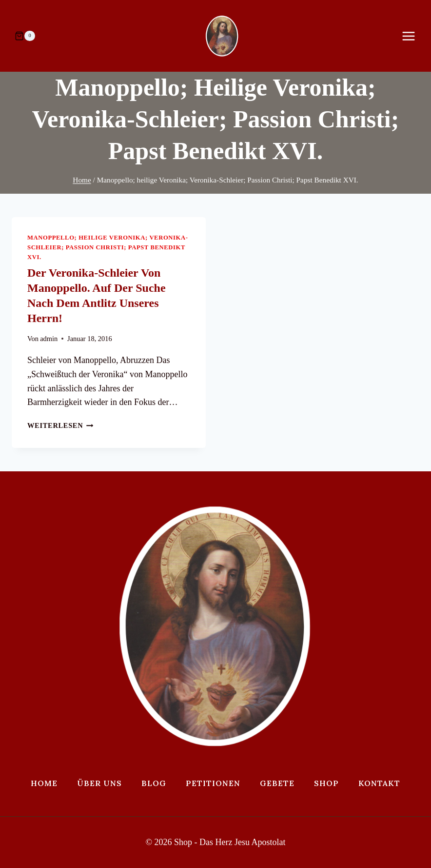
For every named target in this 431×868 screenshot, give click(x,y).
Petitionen (213, 783)
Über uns (99, 783)
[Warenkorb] (25, 36)
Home (44, 783)
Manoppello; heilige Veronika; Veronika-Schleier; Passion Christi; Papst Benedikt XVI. (108, 247)
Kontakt (379, 783)
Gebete (277, 783)
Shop (326, 783)
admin (49, 339)
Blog (154, 783)
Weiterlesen (60, 425)
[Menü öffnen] (413, 36)
